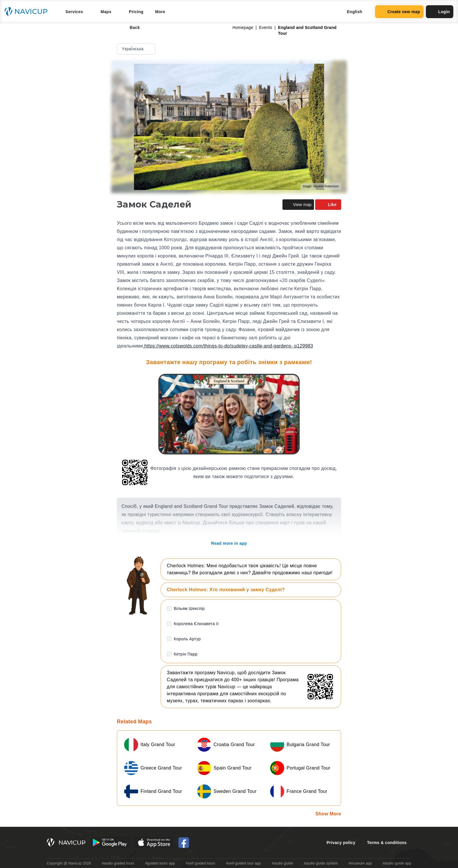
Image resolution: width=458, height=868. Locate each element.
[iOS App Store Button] (154, 843)
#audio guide (283, 863)
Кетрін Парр (186, 654)
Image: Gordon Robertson (321, 186)
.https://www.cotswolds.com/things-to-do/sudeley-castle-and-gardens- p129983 (228, 346)
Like (328, 205)
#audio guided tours (118, 863)
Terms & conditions (387, 843)
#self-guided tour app (243, 863)
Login (440, 12)
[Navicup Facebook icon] (184, 843)
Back (131, 27)
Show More (328, 814)
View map (298, 205)
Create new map (399, 12)
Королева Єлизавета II (196, 624)
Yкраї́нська (137, 49)
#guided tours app (160, 863)
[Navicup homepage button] (28, 12)
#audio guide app (397, 863)
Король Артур (187, 639)
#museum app (360, 863)
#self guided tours (201, 863)
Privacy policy (341, 843)
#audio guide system (321, 863)
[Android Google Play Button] (110, 843)
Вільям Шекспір (189, 608)
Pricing (136, 12)
